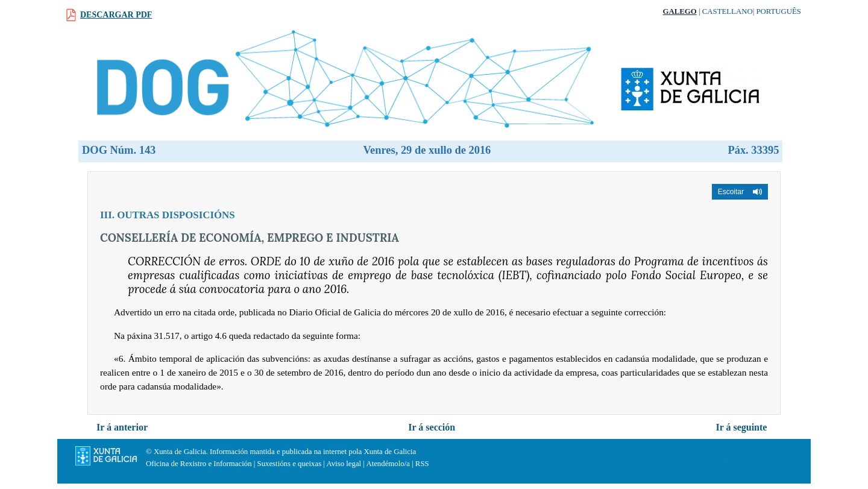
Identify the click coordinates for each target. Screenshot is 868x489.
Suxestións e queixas (290, 464)
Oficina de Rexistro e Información (199, 464)
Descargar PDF (116, 15)
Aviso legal (344, 464)
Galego (680, 11)
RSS (422, 464)
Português (778, 11)
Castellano (728, 11)
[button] (740, 192)
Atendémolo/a (388, 464)
